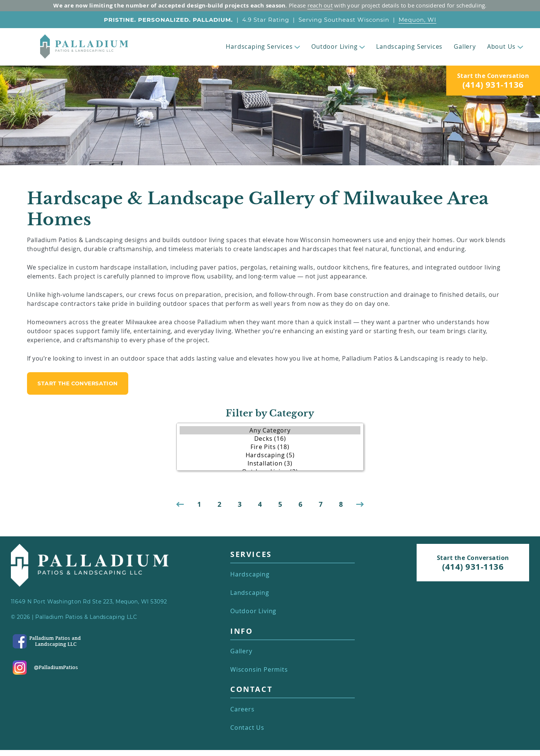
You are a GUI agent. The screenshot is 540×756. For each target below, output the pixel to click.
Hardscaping (250, 574)
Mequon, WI (418, 20)
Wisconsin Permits (259, 670)
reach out (320, 5)
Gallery (465, 46)
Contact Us (247, 728)
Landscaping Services (409, 46)
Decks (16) (270, 439)
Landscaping (250, 593)
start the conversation (77, 383)
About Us (505, 46)
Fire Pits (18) (270, 447)
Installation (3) (270, 463)
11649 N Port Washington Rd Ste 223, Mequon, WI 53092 (89, 602)
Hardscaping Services (263, 46)
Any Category (270, 430)
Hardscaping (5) (270, 455)
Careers (242, 709)
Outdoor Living (338, 46)
